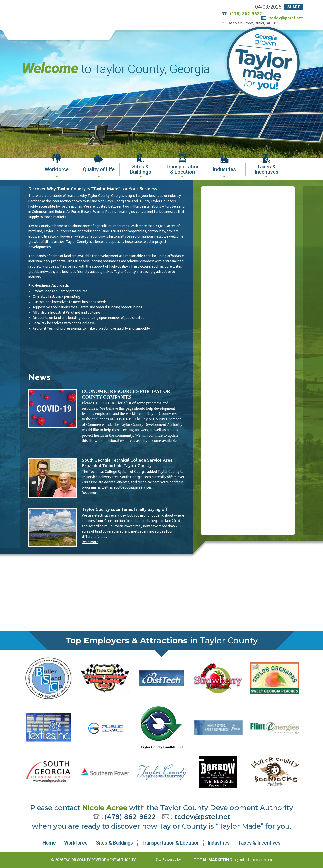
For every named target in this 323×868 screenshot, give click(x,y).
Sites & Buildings (114, 843)
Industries (224, 169)
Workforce (57, 169)
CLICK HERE (105, 403)
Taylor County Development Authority (59, 21)
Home (49, 843)
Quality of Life (99, 169)
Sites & (141, 169)
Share (294, 7)
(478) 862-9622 (130, 817)
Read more (90, 493)
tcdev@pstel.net (286, 18)
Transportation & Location (170, 843)
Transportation (183, 169)
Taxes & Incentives (259, 843)
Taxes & (266, 169)
